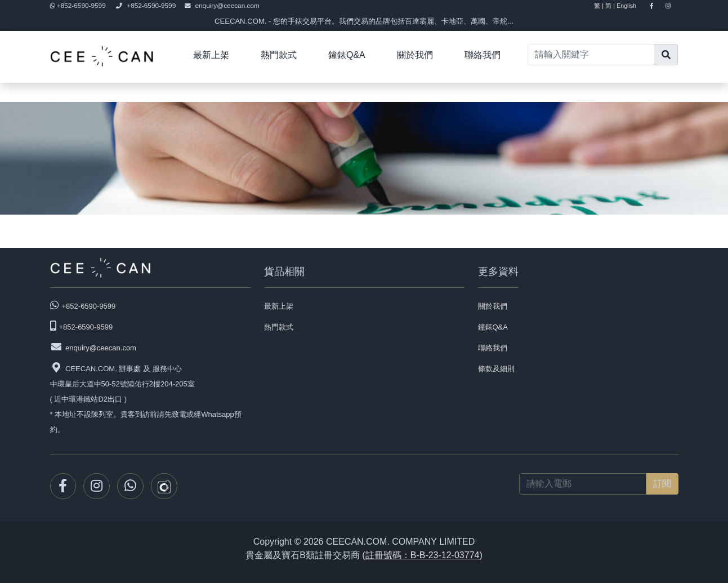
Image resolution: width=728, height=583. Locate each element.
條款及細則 (496, 369)
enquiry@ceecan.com (222, 6)
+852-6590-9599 (79, 6)
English (631, 6)
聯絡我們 (483, 55)
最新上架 (211, 55)
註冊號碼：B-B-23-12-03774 (423, 555)
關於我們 (415, 55)
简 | (610, 6)
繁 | (599, 6)
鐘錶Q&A (347, 55)
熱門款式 (279, 55)
